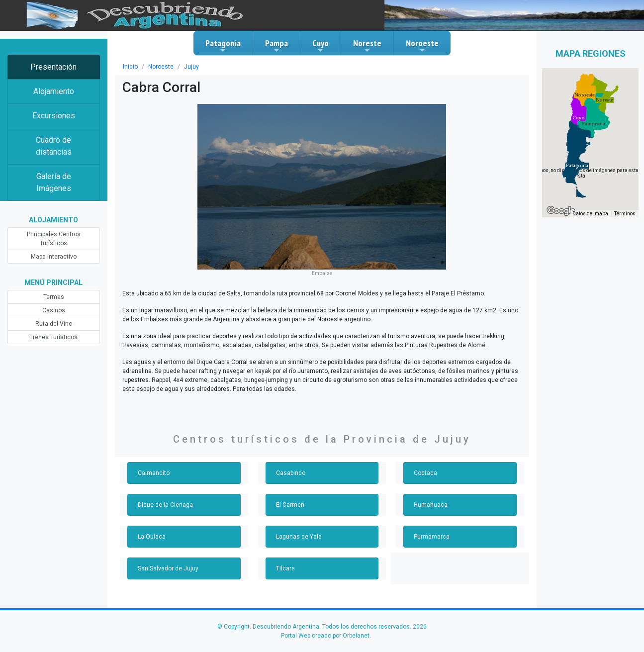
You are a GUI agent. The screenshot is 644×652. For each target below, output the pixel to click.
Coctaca (425, 473)
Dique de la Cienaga (165, 505)
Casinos (54, 310)
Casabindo (291, 473)
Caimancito (154, 473)
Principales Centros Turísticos (54, 239)
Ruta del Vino (54, 324)
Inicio (130, 67)
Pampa (276, 46)
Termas (54, 297)
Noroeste (422, 46)
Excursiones (54, 116)
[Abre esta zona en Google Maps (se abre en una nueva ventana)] (561, 211)
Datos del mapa (590, 214)
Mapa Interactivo (54, 257)
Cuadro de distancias (54, 146)
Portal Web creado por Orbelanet (325, 636)
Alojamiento (54, 91)
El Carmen (290, 505)
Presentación (53, 67)
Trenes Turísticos (53, 337)
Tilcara (285, 568)
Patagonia (223, 46)
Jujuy (191, 67)
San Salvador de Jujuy (168, 568)
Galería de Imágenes (54, 182)
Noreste (367, 46)
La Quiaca (152, 537)
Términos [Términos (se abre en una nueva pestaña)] (625, 214)
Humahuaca (431, 505)
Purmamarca (432, 537)
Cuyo (321, 46)
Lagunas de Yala (299, 537)
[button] (577, 166)
